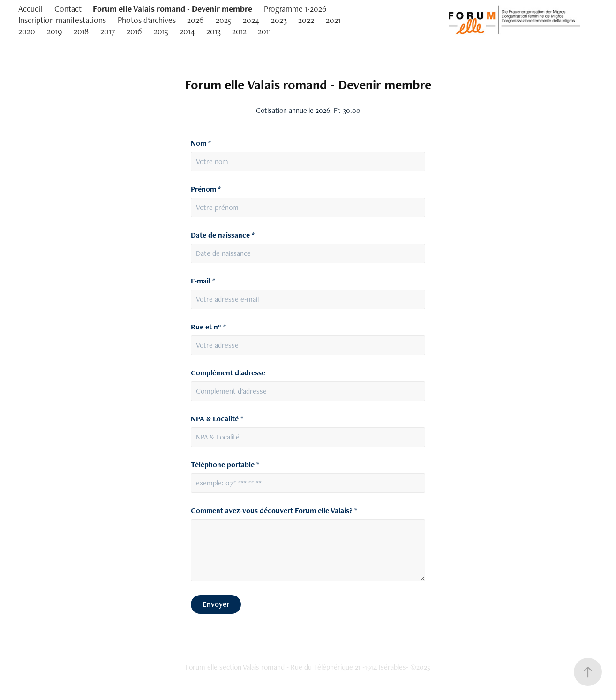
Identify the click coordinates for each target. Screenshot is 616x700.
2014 (187, 31)
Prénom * (206, 189)
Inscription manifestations (62, 20)
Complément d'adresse (228, 373)
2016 (134, 31)
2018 (81, 31)
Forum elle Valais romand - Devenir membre (173, 9)
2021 (333, 20)
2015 (161, 31)
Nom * (201, 143)
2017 (108, 31)
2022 (306, 20)
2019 (55, 31)
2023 (279, 20)
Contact (68, 9)
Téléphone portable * (225, 465)
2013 (214, 31)
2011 (264, 31)
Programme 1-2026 (295, 9)
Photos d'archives (147, 20)
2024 (251, 20)
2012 (239, 31)
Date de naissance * (223, 235)
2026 (195, 20)
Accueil (30, 9)
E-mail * (203, 281)
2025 (224, 20)
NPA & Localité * (217, 419)
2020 (27, 31)
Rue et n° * (208, 327)
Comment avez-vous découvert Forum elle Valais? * (274, 511)
